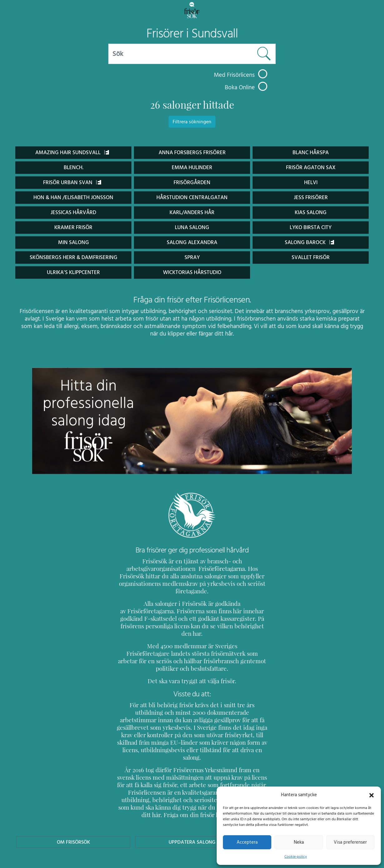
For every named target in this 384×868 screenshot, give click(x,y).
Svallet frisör (310, 257)
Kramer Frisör (74, 227)
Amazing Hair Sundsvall (72, 152)
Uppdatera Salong (192, 804)
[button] (372, 795)
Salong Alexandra (192, 242)
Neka (299, 842)
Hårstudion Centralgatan (192, 197)
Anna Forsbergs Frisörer (192, 152)
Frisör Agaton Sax (311, 167)
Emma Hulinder (192, 167)
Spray (192, 257)
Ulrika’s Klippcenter (74, 272)
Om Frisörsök (73, 804)
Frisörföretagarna (205, 569)
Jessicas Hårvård (73, 212)
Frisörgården (192, 182)
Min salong (74, 242)
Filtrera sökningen (192, 122)
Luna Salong (192, 227)
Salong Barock (309, 242)
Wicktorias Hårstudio (192, 272)
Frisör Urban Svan (72, 182)
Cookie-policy (296, 856)
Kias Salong (311, 212)
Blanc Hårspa (311, 152)
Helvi (311, 182)
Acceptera (247, 842)
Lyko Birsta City (311, 227)
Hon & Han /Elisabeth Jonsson (74, 197)
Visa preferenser (350, 842)
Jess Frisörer (311, 197)
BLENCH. (73, 167)
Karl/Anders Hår (192, 212)
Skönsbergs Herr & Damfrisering (73, 257)
